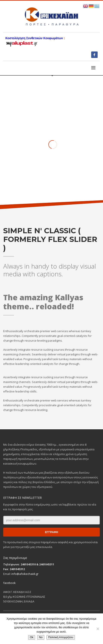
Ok (32, 637)
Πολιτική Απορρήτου (61, 637)
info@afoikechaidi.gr (25, 574)
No (41, 637)
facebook (9, 583)
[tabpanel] (51, 134)
